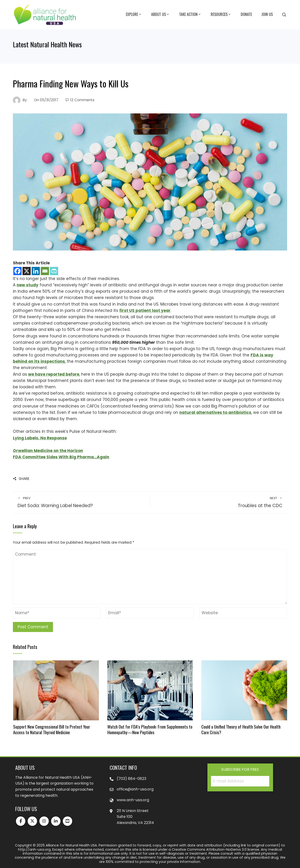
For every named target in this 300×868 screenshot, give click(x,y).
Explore (134, 15)
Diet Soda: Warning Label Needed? (81, 502)
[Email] (45, 271)
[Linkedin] (36, 271)
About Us (160, 15)
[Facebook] (17, 271)
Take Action (190, 15)
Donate (246, 14)
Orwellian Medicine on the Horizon (48, 451)
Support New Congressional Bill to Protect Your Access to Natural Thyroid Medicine (52, 729)
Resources (221, 15)
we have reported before (54, 374)
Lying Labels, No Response (40, 438)
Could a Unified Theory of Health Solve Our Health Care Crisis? (241, 729)
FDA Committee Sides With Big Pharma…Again (61, 457)
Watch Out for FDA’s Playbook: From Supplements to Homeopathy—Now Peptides (150, 729)
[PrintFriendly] (54, 271)
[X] (27, 271)
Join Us (267, 14)
